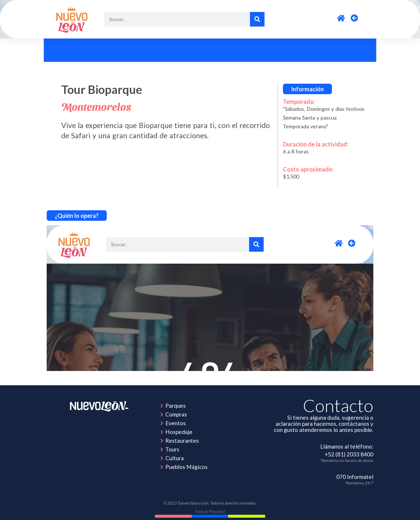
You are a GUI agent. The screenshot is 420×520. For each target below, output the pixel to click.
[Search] (257, 19)
